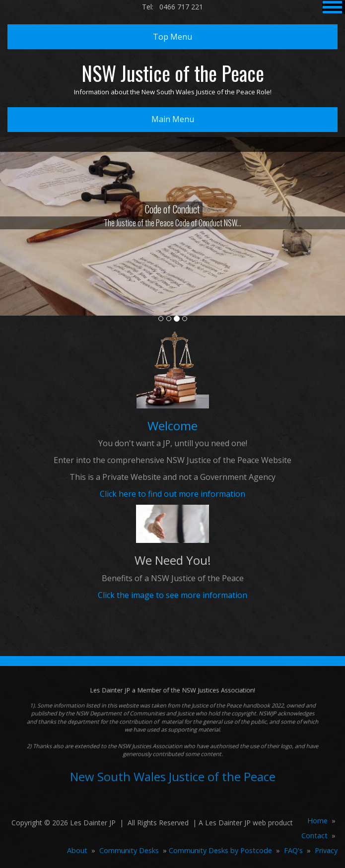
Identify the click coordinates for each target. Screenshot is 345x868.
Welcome (172, 426)
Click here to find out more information (172, 494)
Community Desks (129, 850)
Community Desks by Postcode (220, 850)
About (77, 850)
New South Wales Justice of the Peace (173, 776)
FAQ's (293, 850)
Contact (314, 835)
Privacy (326, 850)
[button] (26, 271)
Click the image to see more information (172, 595)
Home (317, 821)
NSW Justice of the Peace (173, 73)
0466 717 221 (181, 7)
